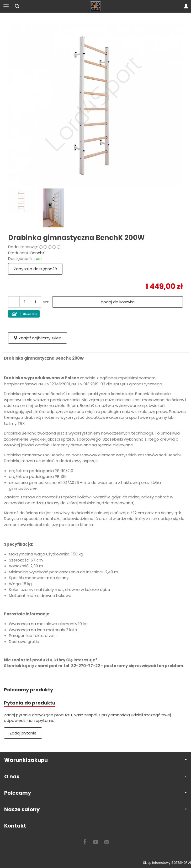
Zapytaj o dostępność (35, 269)
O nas (95, 777)
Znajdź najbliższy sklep (38, 338)
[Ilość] (25, 302)
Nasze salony (95, 810)
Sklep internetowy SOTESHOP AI (167, 863)
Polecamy (95, 793)
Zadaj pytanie (23, 733)
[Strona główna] (95, 6)
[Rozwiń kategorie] (6, 6)
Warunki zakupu (95, 760)
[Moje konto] (186, 6)
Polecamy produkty (28, 690)
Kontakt (15, 826)
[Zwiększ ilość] (14, 302)
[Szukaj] (17, 6)
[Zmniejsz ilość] (35, 302)
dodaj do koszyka (118, 302)
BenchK (38, 253)
